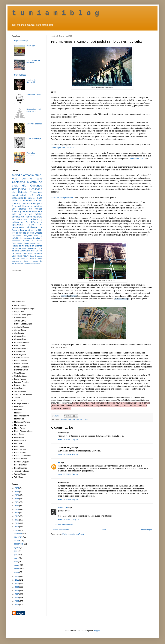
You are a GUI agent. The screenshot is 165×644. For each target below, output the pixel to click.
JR (59, 462)
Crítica (85, 419)
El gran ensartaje (21, 41)
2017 (17, 516)
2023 (17, 495)
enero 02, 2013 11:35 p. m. (68, 519)
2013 (17, 530)
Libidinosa (32, 227)
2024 (17, 492)
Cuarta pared (29, 243)
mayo (17, 558)
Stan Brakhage (20, 75)
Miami (31, 46)
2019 (17, 509)
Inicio (104, 530)
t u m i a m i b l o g (55, 13)
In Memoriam (20, 219)
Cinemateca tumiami (31, 201)
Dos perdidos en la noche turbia (34, 110)
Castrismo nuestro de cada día (71, 419)
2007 (17, 594)
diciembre (18, 533)
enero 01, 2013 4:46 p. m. (68, 454)
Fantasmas (16, 248)
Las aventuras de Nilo (31, 230)
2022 (17, 499)
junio (16, 555)
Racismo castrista (35, 264)
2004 (17, 605)
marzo (17, 565)
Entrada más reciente (60, 530)
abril (16, 561)
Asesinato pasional (34, 124)
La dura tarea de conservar (33, 61)
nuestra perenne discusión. (63, 148)
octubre (17, 540)
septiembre (19, 544)
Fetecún (39, 243)
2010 (17, 584)
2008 (17, 591)
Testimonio (28, 253)
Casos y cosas (19, 203)
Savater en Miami (34, 95)
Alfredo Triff (63, 508)
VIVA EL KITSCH (29, 259)
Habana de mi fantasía (22, 246)
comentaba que (136, 159)
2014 (17, 527)
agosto (17, 548)
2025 (17, 488)
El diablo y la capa (34, 138)
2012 (17, 577)
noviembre (19, 537)
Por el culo (17, 233)
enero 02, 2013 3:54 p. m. (68, 474)
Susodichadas (18, 243)
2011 (17, 580)
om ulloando (37, 246)
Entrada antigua (146, 530)
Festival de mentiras (31, 154)
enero (17, 572)
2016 (17, 520)
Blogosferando (19, 198)
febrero (17, 569)
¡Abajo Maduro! (23, 256)
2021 (17, 502)
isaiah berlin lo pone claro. (62, 197)
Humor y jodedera (32, 206)
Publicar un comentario (64, 525)
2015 (17, 523)
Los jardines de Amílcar (27, 209)
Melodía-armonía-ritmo (27, 175)
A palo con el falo (27, 213)
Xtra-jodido (19, 189)
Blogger (97, 631)
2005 (17, 601)
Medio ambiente (29, 248)
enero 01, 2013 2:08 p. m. (68, 439)
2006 (17, 598)
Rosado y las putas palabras (26, 211)
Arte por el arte (27, 178)
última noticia (24, 263)
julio (16, 551)
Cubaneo (36, 186)
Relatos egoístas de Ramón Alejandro (27, 215)
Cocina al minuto (33, 241)
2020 (17, 506)
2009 (17, 587)
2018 (17, 513)
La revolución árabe (28, 251)
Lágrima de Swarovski (31, 81)
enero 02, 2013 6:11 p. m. (68, 499)
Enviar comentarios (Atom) (73, 534)
